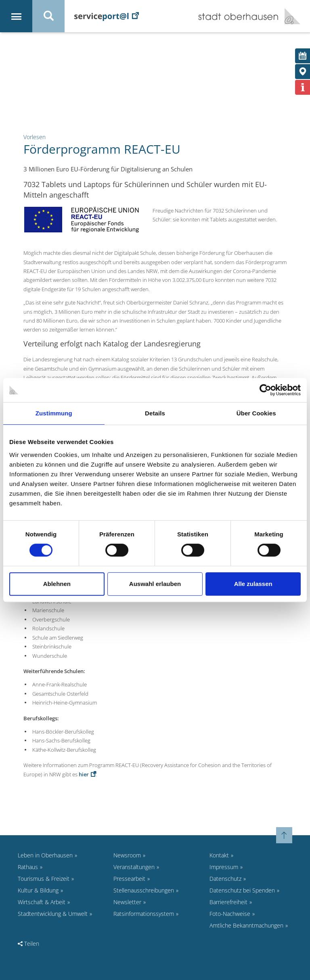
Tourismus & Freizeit (44, 879)
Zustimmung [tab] (54, 413)
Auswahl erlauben (155, 584)
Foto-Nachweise (230, 914)
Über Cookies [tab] (256, 413)
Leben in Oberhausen (45, 855)
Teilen (28, 944)
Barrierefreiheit (228, 902)
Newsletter (127, 902)
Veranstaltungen (134, 867)
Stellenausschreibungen (144, 890)
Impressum (224, 867)
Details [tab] (155, 413)
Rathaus (28, 867)
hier (84, 774)
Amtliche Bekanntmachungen (246, 925)
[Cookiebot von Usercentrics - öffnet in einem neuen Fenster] (265, 390)
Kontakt (219, 855)
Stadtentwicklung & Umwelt (53, 914)
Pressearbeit (129, 879)
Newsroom (127, 855)
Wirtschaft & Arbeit (42, 902)
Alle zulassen (253, 584)
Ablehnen (57, 584)
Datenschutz (225, 879)
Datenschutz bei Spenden (242, 890)
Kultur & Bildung (38, 890)
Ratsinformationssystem (144, 914)
